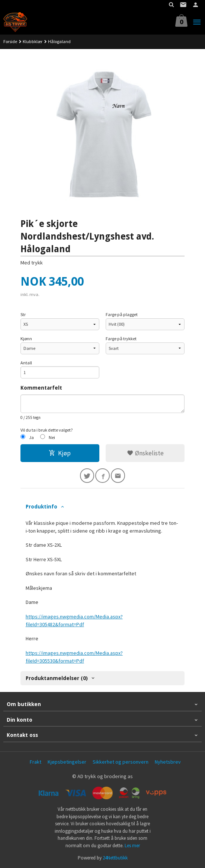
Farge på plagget (122, 314)
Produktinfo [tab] (41, 507)
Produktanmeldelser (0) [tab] (57, 678)
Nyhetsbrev (168, 762)
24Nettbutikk (115, 858)
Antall (26, 363)
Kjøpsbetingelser (67, 762)
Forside (10, 41)
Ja (31, 437)
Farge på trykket (121, 339)
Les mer (132, 846)
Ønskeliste (145, 453)
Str (23, 314)
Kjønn (26, 339)
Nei (52, 437)
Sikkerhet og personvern (121, 762)
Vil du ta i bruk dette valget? (47, 430)
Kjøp (60, 453)
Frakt (36, 762)
